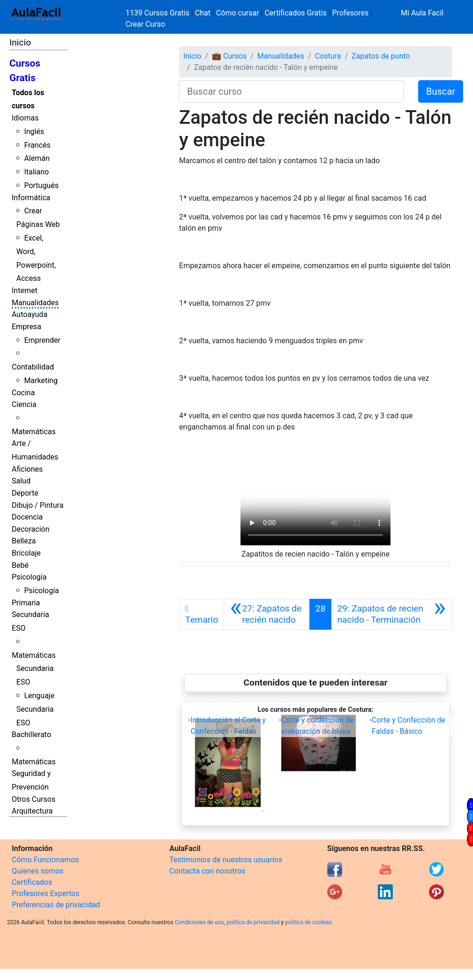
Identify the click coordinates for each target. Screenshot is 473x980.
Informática (31, 198)
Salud (21, 481)
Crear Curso (145, 24)
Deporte (25, 493)
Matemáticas (34, 432)
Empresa (26, 327)
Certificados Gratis (295, 13)
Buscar (441, 91)
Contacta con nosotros (207, 871)
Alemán (37, 158)
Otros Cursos (34, 799)
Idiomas (25, 118)
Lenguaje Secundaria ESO (35, 709)
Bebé (20, 565)
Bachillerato (31, 735)
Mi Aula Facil (422, 13)
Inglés (34, 132)
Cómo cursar (238, 13)
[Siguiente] (391, 614)
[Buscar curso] (292, 91)
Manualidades (35, 303)
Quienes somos (38, 871)
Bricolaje (26, 553)
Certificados (32, 882)
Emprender (42, 340)
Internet (25, 290)
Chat (203, 13)
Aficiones (27, 469)
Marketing (41, 381)
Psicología (29, 577)
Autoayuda (30, 314)
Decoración (31, 529)
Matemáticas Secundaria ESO (34, 669)
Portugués (41, 185)
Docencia (27, 517)
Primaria (26, 603)
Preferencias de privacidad (56, 905)
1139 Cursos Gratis (158, 13)
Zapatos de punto (381, 56)
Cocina (23, 393)
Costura (328, 56)
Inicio (20, 42)
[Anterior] (267, 614)
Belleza (24, 541)
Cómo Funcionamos (45, 860)
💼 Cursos (229, 56)
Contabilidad (33, 367)
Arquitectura (32, 811)
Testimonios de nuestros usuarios (226, 860)
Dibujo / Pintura (38, 505)
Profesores (351, 13)
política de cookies (308, 922)
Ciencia (24, 404)
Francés (37, 145)
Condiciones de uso (199, 922)
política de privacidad (253, 922)
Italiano (36, 172)
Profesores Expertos (45, 893)
